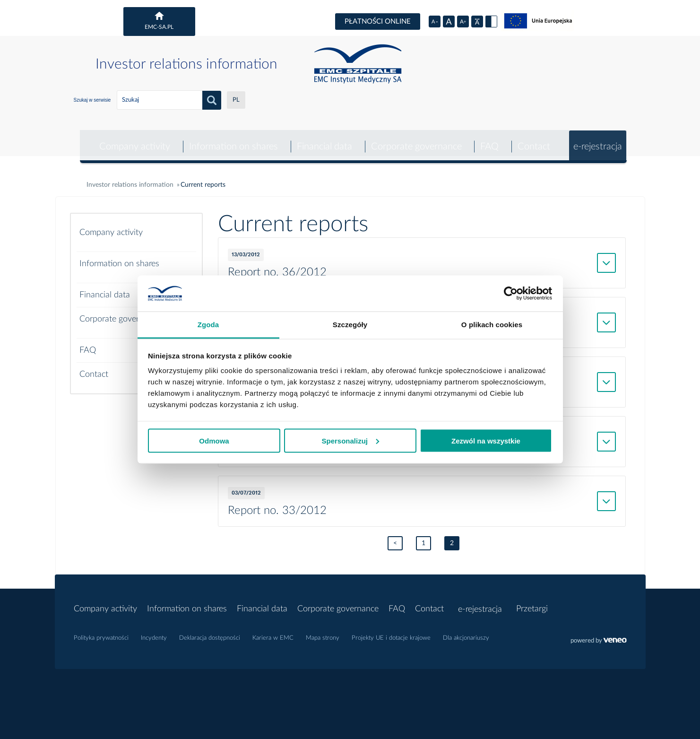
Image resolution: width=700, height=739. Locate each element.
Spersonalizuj (350, 440)
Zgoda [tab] (208, 325)
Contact (533, 140)
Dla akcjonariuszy (466, 632)
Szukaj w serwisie (92, 100)
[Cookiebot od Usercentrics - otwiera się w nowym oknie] (511, 294)
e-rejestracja (597, 140)
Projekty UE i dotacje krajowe (391, 632)
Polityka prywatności (101, 632)
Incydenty (154, 632)
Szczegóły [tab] (350, 325)
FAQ (488, 140)
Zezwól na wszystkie (486, 440)
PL (236, 100)
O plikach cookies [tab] (492, 325)
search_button (212, 100)
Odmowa (214, 440)
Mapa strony (323, 632)
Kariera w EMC (273, 632)
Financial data (323, 140)
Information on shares (232, 140)
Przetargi (533, 603)
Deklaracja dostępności (210, 632)
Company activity (133, 140)
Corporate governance (415, 140)
